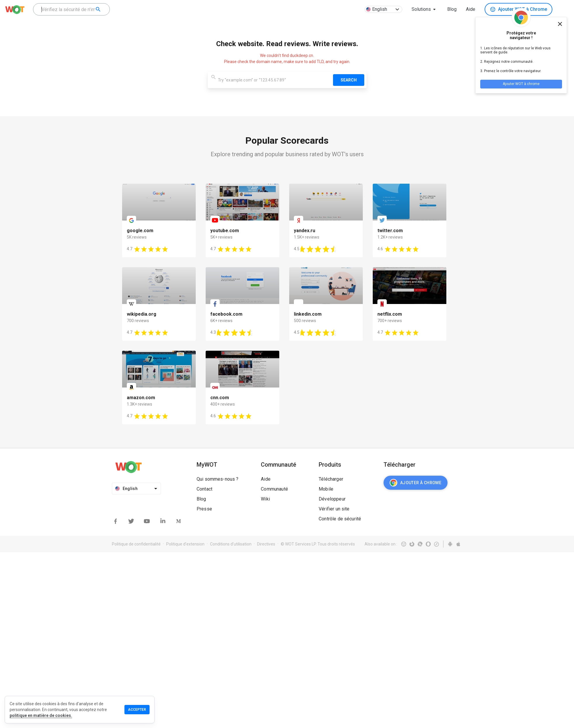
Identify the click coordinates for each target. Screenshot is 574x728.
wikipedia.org (142, 314)
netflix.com (390, 314)
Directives (266, 544)
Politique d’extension (185, 544)
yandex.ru (305, 231)
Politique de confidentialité (136, 544)
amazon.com (141, 398)
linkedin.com (308, 314)
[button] (425, 9)
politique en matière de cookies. (41, 715)
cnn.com (220, 398)
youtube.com (225, 231)
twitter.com (390, 231)
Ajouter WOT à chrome (521, 84)
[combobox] (71, 9)
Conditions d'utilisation (231, 544)
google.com (140, 231)
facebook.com (226, 314)
